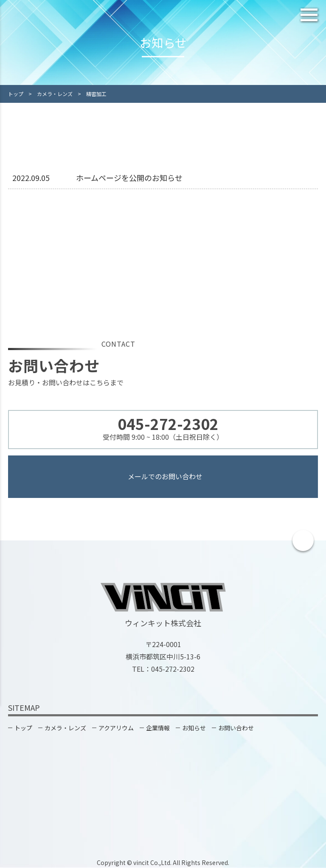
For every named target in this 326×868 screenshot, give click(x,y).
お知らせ (194, 728)
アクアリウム (116, 728)
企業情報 (158, 728)
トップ (23, 728)
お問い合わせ (236, 728)
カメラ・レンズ (65, 728)
